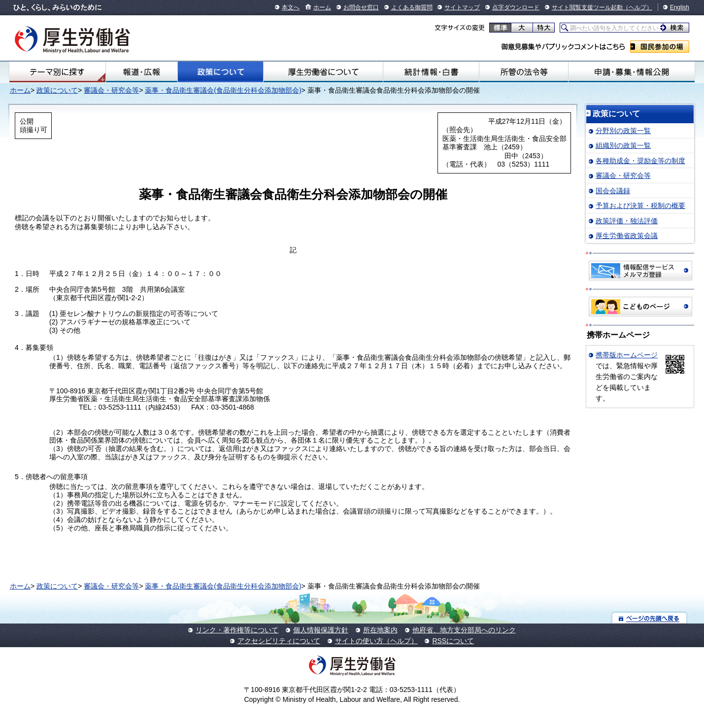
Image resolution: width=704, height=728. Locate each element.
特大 (544, 28)
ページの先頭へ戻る (650, 618)
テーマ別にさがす (57, 72)
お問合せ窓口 (361, 7)
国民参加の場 (660, 47)
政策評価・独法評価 (627, 221)
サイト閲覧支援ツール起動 (587, 7)
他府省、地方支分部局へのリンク (464, 630)
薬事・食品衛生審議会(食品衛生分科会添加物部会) (223, 90)
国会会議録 (613, 191)
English (680, 7)
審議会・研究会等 (111, 90)
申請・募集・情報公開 (632, 72)
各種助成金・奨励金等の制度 (640, 161)
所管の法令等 (524, 72)
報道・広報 (142, 72)
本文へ (291, 7)
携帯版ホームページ (627, 355)
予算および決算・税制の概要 (640, 206)
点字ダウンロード (516, 7)
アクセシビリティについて (279, 641)
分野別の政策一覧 (623, 131)
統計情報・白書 (431, 72)
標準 (500, 28)
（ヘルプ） (637, 7)
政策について (220, 72)
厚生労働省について (323, 72)
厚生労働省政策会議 (627, 236)
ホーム (322, 7)
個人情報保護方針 (321, 630)
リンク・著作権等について (237, 630)
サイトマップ (462, 7)
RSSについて (453, 641)
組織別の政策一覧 (623, 145)
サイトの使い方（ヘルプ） (376, 641)
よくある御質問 (412, 7)
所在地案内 (380, 630)
